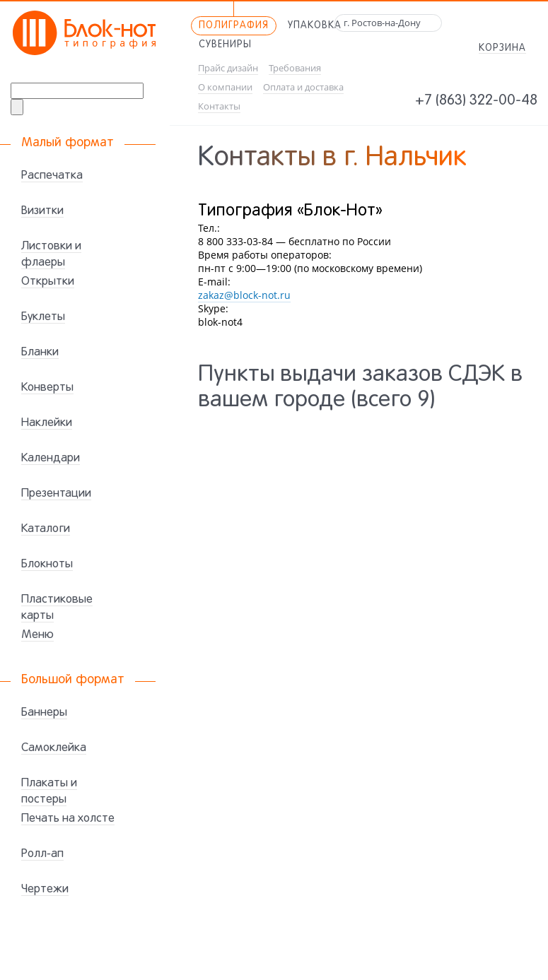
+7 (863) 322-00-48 (476, 101)
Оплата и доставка (303, 87)
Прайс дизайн (228, 68)
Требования (295, 68)
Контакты (219, 106)
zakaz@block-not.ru (244, 295)
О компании (225, 87)
